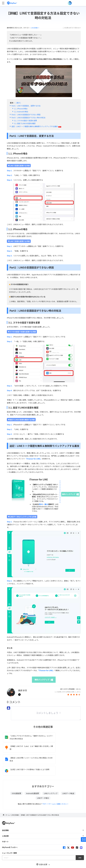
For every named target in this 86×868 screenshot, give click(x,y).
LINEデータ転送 (68, 771)
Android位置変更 (32, 771)
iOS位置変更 (16, 771)
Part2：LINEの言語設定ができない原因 (26, 115)
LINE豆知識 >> (35, 28)
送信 (80, 836)
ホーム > (8, 793)
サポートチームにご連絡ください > (55, 782)
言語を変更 (43, 842)
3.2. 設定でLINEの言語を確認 (25, 123)
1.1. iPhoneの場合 (21, 109)
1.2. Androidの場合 (21, 112)
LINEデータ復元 (43, 776)
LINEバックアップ (51, 771)
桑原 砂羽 (22, 690)
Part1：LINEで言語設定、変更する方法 (26, 106)
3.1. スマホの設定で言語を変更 (25, 121)
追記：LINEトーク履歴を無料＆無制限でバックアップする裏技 (36, 126)
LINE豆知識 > (16, 793)
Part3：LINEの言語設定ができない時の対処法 (28, 118)
